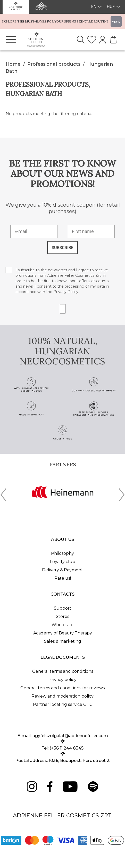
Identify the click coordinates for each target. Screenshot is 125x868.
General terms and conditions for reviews (62, 688)
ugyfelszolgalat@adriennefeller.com (70, 736)
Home (13, 64)
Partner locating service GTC (63, 704)
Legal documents (63, 657)
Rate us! (63, 578)
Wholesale (62, 625)
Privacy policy (62, 680)
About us (62, 539)
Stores (62, 616)
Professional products (54, 64)
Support (63, 608)
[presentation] (3, 496)
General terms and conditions (63, 671)
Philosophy (62, 553)
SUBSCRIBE (62, 248)
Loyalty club (63, 562)
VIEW (116, 22)
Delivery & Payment (62, 570)
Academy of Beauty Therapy (63, 633)
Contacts (62, 594)
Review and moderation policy (62, 696)
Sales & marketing (63, 641)
